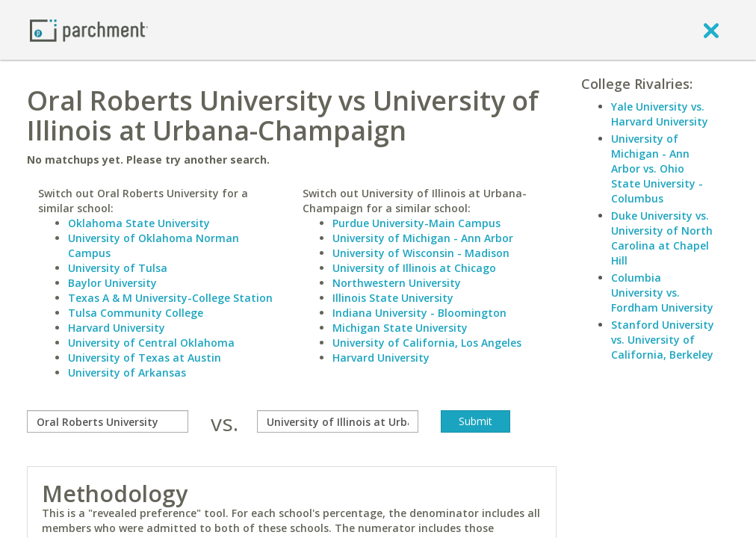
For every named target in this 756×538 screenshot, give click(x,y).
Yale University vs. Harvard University (660, 114)
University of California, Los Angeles (427, 343)
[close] (711, 30)
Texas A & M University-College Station (170, 298)
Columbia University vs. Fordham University (662, 293)
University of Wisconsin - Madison (421, 253)
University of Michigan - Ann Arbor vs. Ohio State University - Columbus (657, 168)
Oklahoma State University (139, 223)
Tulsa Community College (136, 313)
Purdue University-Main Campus (416, 223)
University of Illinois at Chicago (414, 268)
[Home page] (89, 30)
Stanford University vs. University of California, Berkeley (663, 340)
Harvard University (117, 328)
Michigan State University (400, 328)
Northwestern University (397, 283)
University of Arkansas (127, 372)
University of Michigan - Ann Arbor (423, 238)
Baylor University (112, 283)
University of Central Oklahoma (151, 343)
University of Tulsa (118, 268)
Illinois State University (393, 298)
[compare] (108, 421)
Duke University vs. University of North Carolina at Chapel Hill (662, 238)
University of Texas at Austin (145, 358)
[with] (338, 421)
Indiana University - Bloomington (419, 313)
